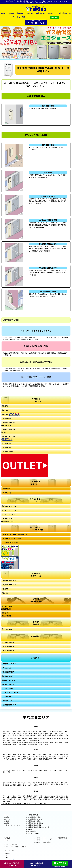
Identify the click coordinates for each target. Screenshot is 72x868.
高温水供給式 (7, 419)
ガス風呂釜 (29, 829)
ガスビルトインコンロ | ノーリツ (43, 838)
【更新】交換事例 (9, 642)
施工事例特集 (36, 636)
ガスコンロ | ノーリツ (10, 506)
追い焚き (6, 410)
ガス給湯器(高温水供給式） (34, 821)
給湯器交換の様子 (9, 672)
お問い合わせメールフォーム (12, 825)
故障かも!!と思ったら (10, 664)
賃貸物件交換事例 (9, 647)
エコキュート (7, 493)
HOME (3, 13)
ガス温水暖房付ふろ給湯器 (34, 825)
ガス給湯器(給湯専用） (33, 815)
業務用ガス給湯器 (31, 831)
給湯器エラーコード (9, 701)
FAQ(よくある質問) (9, 680)
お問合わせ (52, 13)
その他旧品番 (7, 697)
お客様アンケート (9, 684)
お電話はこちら (12, 864)
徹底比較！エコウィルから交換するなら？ (16, 535)
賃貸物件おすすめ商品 (32, 833)
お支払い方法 (41, 13)
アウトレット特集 (19, 17)
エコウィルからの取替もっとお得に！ (17, 847)
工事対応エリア (9, 819)
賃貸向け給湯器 (8, 452)
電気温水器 (7, 489)
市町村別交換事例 (9, 651)
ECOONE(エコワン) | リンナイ (12, 539)
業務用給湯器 (7, 448)
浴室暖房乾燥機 (62, 838)
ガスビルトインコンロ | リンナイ (43, 840)
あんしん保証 (7, 668)
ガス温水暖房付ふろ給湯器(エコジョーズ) (38, 827)
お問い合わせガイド (9, 676)
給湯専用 (6, 406)
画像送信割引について (10, 705)
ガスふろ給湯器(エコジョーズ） (35, 819)
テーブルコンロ (8, 629)
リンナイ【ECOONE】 (12, 845)
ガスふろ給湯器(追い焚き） (34, 817)
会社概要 (11, 13)
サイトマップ (8, 856)
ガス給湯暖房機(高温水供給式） (35, 823)
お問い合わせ (8, 858)
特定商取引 (8, 853)
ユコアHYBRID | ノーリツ (11, 543)
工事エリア (30, 13)
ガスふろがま (7, 443)
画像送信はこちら (65, 13)
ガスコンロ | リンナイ (10, 510)
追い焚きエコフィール (10, 585)
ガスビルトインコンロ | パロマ (43, 842)
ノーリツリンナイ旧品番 (11, 693)
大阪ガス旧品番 (8, 689)
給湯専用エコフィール (10, 581)
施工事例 (20, 13)
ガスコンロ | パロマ (9, 514)
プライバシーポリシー (11, 851)
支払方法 (7, 817)
